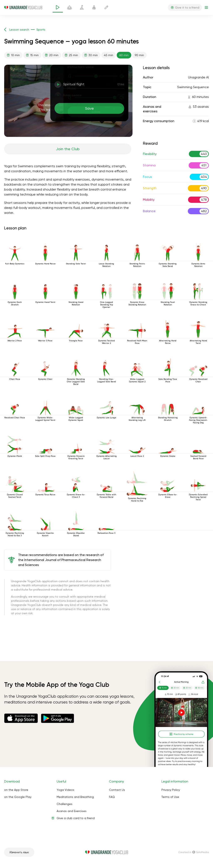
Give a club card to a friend (76, 818)
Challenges (64, 804)
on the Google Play (18, 797)
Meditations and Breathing (75, 797)
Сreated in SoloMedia (194, 852)
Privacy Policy (171, 790)
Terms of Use (170, 797)
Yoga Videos (65, 790)
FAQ (112, 797)
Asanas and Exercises (72, 811)
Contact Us (117, 790)
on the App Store (16, 790)
